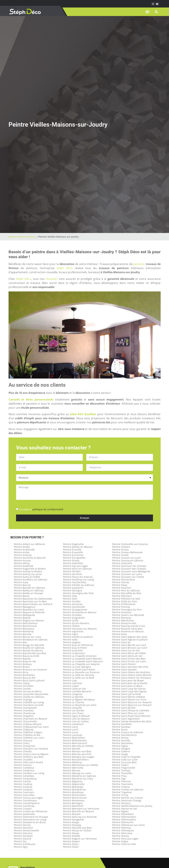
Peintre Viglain (120, 811)
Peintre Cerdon (22, 689)
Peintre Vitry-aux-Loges (125, 839)
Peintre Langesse (73, 694)
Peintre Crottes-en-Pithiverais (31, 811)
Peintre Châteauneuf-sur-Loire (31, 727)
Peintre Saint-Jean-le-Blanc (127, 686)
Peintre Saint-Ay (121, 642)
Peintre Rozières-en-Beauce (128, 631)
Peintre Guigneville (74, 618)
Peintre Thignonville (124, 768)
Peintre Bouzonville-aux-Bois (30, 653)
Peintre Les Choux (73, 713)
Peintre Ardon (22, 552)
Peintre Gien (70, 599)
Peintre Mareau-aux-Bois (77, 751)
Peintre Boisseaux (24, 629)
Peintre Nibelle (72, 836)
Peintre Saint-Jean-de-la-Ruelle (130, 683)
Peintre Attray (22, 563)
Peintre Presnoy (121, 607)
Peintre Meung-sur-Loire (77, 773)
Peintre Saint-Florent (124, 664)
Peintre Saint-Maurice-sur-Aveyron (132, 702)
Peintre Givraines (73, 604)
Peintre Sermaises (122, 743)
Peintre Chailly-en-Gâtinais (29, 697)
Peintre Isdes (70, 640)
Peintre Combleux (24, 768)
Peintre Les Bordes (74, 710)
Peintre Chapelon (24, 716)
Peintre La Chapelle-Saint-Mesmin (82, 659)
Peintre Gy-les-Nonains (76, 623)
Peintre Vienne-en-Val (125, 809)
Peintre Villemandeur (124, 817)
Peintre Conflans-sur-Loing (29, 773)
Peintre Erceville (72, 550)
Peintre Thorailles (122, 773)
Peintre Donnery (23, 833)
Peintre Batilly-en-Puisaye (28, 593)
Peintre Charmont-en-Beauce (30, 719)
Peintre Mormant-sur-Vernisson (81, 809)
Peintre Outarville (122, 563)
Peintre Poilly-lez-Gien (125, 601)
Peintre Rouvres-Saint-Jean (127, 629)
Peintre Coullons (23, 790)
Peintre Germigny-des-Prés (78, 593)
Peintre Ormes (120, 550)
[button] (147, 12)
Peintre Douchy (23, 839)
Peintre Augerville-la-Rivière (30, 569)
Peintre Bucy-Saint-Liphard (29, 680)
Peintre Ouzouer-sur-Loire (127, 574)
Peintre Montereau (74, 800)
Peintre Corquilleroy (25, 779)
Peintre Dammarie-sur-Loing (30, 820)
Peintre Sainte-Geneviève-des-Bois (132, 721)
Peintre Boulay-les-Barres (28, 650)
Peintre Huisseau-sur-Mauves (80, 629)
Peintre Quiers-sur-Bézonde (128, 615)
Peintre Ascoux (22, 560)
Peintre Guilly (71, 620)
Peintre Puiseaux (122, 612)
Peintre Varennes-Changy (127, 800)
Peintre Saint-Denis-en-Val (127, 656)
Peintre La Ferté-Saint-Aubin (79, 670)
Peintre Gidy (70, 596)
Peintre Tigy (119, 779)
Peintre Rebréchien (123, 620)
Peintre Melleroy (72, 762)
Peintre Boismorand (25, 626)
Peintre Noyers (71, 841)
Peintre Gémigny (72, 590)
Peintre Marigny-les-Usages (79, 757)
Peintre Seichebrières (124, 735)
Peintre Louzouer (73, 735)
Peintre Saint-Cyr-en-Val (126, 650)
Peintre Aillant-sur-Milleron (29, 544)
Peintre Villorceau (122, 833)
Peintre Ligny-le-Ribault (76, 716)
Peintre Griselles (72, 615)
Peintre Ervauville (73, 552)
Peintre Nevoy (71, 833)
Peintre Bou (20, 642)
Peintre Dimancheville (26, 830)
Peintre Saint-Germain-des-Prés (130, 667)
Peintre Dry (20, 841)
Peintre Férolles (72, 571)
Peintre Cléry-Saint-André (28, 762)
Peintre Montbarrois (75, 790)
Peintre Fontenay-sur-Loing (78, 580)
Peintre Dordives (23, 836)
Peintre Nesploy (72, 825)
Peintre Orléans (121, 547)
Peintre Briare (22, 667)
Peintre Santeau (121, 727)
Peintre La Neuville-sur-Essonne (81, 672)
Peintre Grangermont (75, 610)
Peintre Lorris (71, 730)
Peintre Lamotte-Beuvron (77, 691)
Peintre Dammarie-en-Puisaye (31, 817)
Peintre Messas (72, 770)
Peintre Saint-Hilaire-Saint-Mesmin (132, 675)
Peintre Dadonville (24, 814)
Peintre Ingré (70, 634)
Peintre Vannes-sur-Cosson (128, 798)
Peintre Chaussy (23, 740)
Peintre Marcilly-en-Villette (78, 746)
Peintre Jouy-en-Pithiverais (78, 645)
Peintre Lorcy (70, 727)
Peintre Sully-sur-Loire (125, 760)
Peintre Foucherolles (75, 582)
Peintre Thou (119, 776)
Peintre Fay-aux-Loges (75, 566)
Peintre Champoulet (25, 708)
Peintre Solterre (121, 751)
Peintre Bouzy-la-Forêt (26, 656)
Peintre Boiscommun (26, 623)
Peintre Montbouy (73, 792)
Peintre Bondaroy (24, 631)
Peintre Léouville (72, 708)
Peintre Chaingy (23, 700)
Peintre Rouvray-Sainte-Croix (129, 626)
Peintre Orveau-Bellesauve (127, 552)
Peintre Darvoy (22, 825)
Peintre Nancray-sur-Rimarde (80, 817)
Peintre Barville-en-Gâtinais (30, 588)
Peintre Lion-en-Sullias (76, 721)
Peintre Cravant (23, 809)
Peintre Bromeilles (24, 675)
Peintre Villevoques (123, 830)
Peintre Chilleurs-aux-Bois (29, 757)
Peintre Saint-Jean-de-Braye (128, 680)
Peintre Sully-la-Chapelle (126, 757)
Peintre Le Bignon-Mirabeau (79, 700)
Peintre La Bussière (74, 653)
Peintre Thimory (121, 770)
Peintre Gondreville (74, 607)
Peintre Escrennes (73, 555)
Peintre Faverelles (73, 563)
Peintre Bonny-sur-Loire (27, 637)
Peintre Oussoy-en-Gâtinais (128, 560)
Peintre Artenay (23, 555)
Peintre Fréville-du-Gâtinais (79, 585)
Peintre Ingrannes (73, 631)
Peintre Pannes (121, 582)
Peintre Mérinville (73, 768)
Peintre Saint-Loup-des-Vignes (129, 691)
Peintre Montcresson (75, 798)
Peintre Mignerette (74, 784)
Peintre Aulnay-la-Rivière (28, 571)
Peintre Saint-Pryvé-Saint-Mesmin (131, 716)
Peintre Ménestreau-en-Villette (81, 765)
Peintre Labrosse (73, 683)
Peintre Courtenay (24, 806)
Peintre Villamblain (123, 814)
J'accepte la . (41, 509)
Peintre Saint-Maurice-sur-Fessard (132, 705)
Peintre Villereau (122, 828)
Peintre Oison (71, 844)
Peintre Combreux (24, 770)
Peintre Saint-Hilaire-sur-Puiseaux (132, 678)
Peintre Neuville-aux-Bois (77, 828)
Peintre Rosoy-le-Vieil (124, 623)
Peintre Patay (120, 585)
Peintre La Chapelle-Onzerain (80, 656)
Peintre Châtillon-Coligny (28, 732)
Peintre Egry (21, 847)
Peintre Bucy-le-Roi (25, 678)
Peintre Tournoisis (123, 784)
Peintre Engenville (73, 544)
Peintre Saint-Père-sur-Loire (128, 713)
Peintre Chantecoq (24, 713)
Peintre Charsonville (25, 721)
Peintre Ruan (120, 634)
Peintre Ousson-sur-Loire (126, 558)
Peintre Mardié (72, 749)
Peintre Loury (71, 732)
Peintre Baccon (22, 585)
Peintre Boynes (22, 659)
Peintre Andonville (24, 550)
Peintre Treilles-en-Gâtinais (128, 790)
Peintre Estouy (71, 560)
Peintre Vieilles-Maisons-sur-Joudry (132, 806)
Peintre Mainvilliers (74, 738)
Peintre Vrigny (120, 841)
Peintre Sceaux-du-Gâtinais (128, 732)
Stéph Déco (65, 268)
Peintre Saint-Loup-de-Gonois (129, 689)
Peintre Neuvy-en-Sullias (77, 830)
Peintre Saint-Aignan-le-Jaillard (130, 640)
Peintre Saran (120, 730)
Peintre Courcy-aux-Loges (28, 798)
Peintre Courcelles (24, 795)
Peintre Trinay (120, 795)
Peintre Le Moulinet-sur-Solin (80, 705)
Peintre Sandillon (122, 724)
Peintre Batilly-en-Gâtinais (29, 590)
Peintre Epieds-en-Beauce (78, 547)
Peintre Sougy (120, 754)
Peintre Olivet (71, 847)
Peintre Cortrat (22, 781)
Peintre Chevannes (25, 746)
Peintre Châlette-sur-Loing (29, 702)
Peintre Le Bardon (73, 697)
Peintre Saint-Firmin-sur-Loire (129, 661)
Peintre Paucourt (122, 588)
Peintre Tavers (120, 765)
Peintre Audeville (24, 566)
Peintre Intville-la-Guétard (78, 637)
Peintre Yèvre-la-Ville (124, 844)
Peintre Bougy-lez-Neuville (29, 645)
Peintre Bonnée (23, 634)
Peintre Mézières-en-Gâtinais (80, 776)
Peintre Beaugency (24, 607)
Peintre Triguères (122, 792)
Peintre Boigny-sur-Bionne (29, 620)
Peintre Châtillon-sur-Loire (29, 738)
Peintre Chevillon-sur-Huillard (31, 749)
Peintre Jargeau (72, 642)
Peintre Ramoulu (122, 618)
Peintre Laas (70, 680)
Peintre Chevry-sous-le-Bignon (31, 754)
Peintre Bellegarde (24, 615)
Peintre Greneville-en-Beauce (80, 612)
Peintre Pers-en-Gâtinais (126, 590)
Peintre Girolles (72, 601)
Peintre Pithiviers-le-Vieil (126, 599)
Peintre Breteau (23, 664)
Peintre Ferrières (73, 574)
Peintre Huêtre (71, 626)
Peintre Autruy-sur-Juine (28, 574)
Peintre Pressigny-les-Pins (127, 610)
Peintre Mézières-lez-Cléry (78, 779)
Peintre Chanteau (24, 710)
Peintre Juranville (73, 650)
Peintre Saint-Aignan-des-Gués (130, 637)
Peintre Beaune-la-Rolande (29, 612)
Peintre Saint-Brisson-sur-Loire (130, 648)
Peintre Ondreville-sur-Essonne (130, 544)
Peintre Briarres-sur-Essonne (30, 670)
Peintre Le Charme (74, 702)
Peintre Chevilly (23, 751)
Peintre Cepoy (22, 683)
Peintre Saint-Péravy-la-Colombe (131, 710)
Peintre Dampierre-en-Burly (30, 822)
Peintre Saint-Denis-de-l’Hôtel (129, 653)
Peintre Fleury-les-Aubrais (78, 577)
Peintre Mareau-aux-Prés (77, 754)
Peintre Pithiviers (122, 596)
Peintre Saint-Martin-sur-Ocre (129, 700)
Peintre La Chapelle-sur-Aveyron (81, 664)
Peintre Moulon (72, 814)
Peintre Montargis (73, 787)
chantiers (52, 279)
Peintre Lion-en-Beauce (76, 719)
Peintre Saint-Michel (124, 708)
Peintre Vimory (121, 836)
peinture (139, 264)
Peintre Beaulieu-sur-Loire (29, 610)
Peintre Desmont (23, 828)
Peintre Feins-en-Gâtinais (77, 569)
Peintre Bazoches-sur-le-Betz (30, 601)
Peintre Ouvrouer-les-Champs (129, 566)
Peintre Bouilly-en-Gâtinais (29, 648)
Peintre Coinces (23, 765)
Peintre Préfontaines (124, 604)
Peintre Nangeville (73, 820)
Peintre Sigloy (120, 746)
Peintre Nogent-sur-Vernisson (80, 839)
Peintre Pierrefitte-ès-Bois (127, 593)
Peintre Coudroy (23, 787)
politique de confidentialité (48, 509)
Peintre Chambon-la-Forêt (29, 705)
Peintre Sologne (121, 749)
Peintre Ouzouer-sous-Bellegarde (131, 571)
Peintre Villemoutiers (124, 820)
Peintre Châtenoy (24, 730)
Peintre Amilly (22, 547)
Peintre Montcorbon (74, 795)
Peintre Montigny (73, 803)
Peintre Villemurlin (123, 822)
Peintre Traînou (121, 787)
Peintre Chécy (22, 743)
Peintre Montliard (73, 806)
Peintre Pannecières (124, 580)
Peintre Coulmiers (24, 792)
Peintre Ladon (71, 686)
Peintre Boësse (22, 618)
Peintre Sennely (121, 740)
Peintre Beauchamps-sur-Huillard (33, 604)
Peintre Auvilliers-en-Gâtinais (31, 580)
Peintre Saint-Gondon (124, 670)
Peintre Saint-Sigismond (126, 719)
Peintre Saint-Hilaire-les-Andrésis (131, 672)
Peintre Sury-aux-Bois (124, 762)
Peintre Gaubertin (73, 588)
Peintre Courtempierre (27, 803)
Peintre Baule (22, 596)
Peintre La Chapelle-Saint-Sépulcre (83, 661)
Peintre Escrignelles (74, 558)
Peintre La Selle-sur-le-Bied (79, 678)
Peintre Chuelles (23, 760)
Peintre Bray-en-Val (25, 661)
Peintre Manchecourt (75, 743)
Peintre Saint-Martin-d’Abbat (129, 697)
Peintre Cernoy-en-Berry (28, 691)
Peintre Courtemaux (25, 800)
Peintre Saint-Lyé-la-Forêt (127, 694)
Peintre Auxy (21, 582)
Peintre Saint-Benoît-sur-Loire (129, 645)
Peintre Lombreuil (73, 724)
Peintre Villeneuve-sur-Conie (128, 825)
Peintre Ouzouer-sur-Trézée (128, 577)
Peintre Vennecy (121, 803)
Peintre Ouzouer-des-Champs (129, 569)
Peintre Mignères (73, 781)
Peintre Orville (120, 555)
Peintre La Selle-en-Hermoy (79, 675)
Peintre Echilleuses (25, 844)
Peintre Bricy (21, 672)
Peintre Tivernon (122, 781)
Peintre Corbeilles (24, 776)
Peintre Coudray (23, 784)
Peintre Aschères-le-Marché (30, 558)
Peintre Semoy (120, 738)
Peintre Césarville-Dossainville (31, 694)
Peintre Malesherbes (75, 740)
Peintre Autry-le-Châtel (27, 577)
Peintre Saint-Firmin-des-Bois (129, 659)
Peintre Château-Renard (28, 724)
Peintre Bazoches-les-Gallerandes (33, 599)
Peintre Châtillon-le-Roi (27, 735)
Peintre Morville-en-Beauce (79, 811)
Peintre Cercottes (24, 686)
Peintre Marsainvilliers (76, 760)
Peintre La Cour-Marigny (77, 667)
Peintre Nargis (71, 822)
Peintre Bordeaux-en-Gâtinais (31, 640)
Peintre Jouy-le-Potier (75, 648)
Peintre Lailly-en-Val (74, 689)
